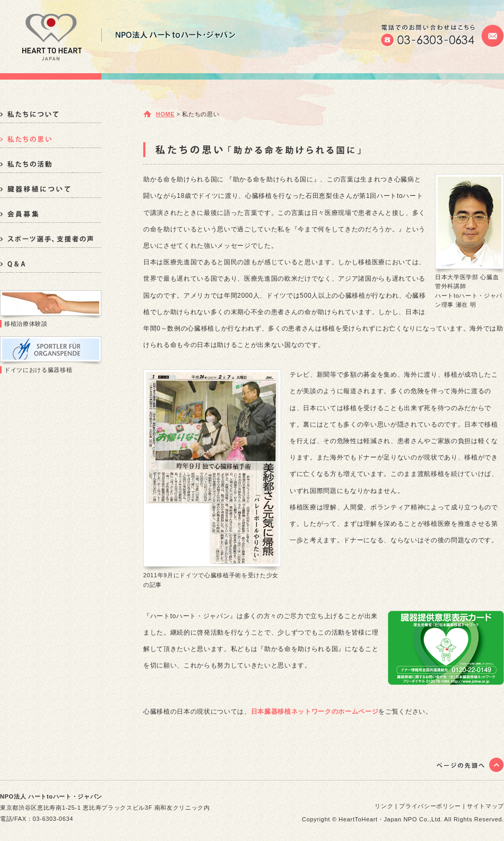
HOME (165, 114)
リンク (384, 806)
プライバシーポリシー (430, 806)
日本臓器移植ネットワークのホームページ (315, 712)
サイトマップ (485, 806)
